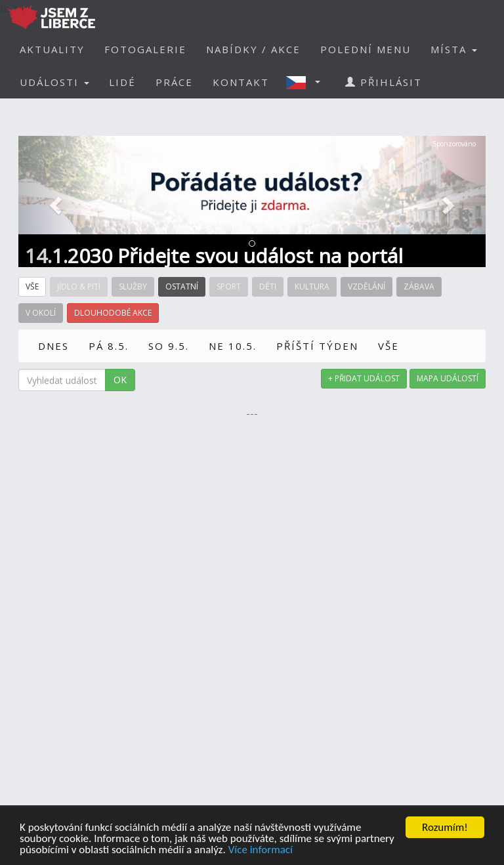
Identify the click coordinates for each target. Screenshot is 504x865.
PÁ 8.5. (109, 346)
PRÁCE (174, 82)
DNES (53, 346)
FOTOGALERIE (145, 49)
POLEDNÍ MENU (366, 49)
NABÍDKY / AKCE (253, 49)
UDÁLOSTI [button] (54, 82)
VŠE (388, 346)
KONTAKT (241, 82)
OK (120, 380)
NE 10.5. (233, 346)
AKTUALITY (52, 49)
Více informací (261, 850)
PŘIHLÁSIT (384, 82)
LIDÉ (122, 82)
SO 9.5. (169, 346)
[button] (307, 82)
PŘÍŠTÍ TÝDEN (317, 346)
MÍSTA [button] (454, 49)
